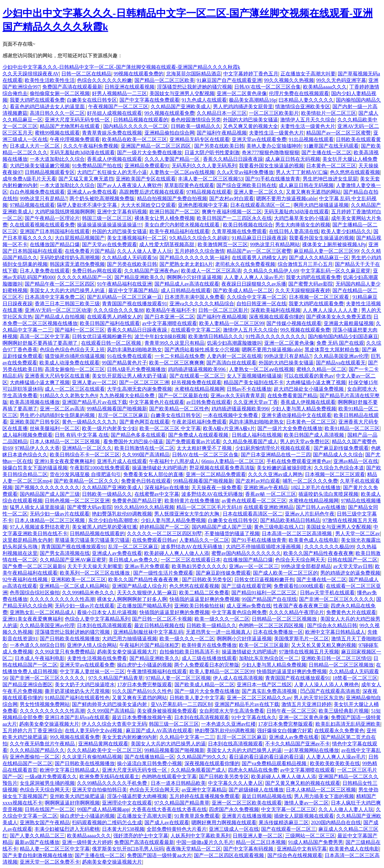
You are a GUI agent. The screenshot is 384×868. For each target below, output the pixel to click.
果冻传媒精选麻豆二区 (284, 822)
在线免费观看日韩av (154, 540)
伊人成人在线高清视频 (238, 678)
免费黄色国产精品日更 (137, 501)
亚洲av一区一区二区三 (254, 566)
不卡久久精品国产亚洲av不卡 (298, 744)
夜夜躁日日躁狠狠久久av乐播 (254, 284)
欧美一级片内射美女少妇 (109, 428)
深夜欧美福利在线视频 (275, 310)
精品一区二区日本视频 (261, 842)
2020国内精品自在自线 (336, 822)
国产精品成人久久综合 (338, 455)
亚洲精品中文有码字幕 (302, 849)
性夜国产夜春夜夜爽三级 (301, 606)
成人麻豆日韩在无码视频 (293, 159)
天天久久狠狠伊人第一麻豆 (147, 593)
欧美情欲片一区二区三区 (329, 113)
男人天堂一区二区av (358, 533)
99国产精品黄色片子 (124, 363)
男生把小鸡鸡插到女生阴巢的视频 (58, 415)
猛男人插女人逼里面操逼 (37, 507)
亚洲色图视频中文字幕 (203, 205)
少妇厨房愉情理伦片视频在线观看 (273, 448)
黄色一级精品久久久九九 (89, 422)
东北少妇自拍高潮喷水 (113, 520)
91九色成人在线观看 (204, 100)
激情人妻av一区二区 (306, 803)
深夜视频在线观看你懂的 (276, 317)
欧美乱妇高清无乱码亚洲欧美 (348, 724)
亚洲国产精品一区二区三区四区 (156, 146)
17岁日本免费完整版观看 (144, 685)
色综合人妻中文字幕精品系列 (97, 619)
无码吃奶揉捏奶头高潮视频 (70, 258)
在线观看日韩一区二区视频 (112, 343)
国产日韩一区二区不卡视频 (162, 619)
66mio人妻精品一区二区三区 (233, 461)
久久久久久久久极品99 (329, 547)
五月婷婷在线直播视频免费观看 (205, 796)
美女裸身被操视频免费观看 (167, 711)
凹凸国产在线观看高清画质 (330, 691)
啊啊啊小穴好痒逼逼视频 (194, 277)
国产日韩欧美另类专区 (207, 579)
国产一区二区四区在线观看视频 (230, 855)
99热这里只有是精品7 (43, 198)
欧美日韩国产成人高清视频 (315, 435)
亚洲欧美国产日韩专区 (35, 422)
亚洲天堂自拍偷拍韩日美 (99, 790)
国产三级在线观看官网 (246, 586)
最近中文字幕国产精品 (133, 290)
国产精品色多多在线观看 (138, 435)
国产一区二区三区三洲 (144, 382)
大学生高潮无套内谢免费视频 (139, 389)
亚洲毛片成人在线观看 (122, 461)
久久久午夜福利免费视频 (91, 146)
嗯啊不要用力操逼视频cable (286, 198)
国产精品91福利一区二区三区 (265, 593)
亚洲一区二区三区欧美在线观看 (247, 803)
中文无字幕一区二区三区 (289, 809)
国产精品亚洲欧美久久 (139, 277)
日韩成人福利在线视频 (257, 435)
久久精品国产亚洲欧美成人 (181, 107)
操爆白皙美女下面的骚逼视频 (35, 468)
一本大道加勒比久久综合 (57, 159)
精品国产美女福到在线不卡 (254, 382)
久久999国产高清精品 (146, 455)
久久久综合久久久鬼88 (119, 310)
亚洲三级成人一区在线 (234, 829)
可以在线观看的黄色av (309, 376)
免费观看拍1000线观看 (299, 586)
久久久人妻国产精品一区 (173, 159)
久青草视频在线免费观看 (239, 231)
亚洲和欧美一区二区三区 (78, 579)
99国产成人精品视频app (103, 809)
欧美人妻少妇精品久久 (346, 231)
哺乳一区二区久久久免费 (310, 481)
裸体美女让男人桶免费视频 (164, 218)
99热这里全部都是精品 (306, 566)
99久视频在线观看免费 (169, 113)
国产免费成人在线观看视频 (199, 435)
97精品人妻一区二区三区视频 (178, 678)
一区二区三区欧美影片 (274, 113)
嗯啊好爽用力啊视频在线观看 (224, 822)
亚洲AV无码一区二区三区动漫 (58, 310)
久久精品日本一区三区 (222, 113)
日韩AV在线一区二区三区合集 (268, 87)
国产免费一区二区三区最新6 (34, 566)
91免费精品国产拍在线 (97, 166)
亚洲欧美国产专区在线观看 (146, 179)
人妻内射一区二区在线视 (234, 356)
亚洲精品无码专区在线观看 (200, 139)
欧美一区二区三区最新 (264, 645)
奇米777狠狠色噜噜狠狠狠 (270, 152)
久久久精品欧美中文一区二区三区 (104, 750)
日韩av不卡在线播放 (249, 389)
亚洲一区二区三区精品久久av (259, 698)
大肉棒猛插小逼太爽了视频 (40, 382)
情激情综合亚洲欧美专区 (303, 107)
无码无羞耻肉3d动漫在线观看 (82, 152)
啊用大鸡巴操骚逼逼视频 (321, 205)
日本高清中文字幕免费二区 (55, 297)
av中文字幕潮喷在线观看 (169, 323)
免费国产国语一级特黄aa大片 (159, 855)
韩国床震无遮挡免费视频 (77, 264)
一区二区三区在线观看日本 (191, 560)
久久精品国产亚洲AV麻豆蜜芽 (73, 560)
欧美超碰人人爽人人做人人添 (177, 553)
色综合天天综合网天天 (300, 560)
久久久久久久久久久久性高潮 (62, 599)
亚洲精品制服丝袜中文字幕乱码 (148, 632)
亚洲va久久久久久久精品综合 (202, 304)
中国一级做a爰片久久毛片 (205, 842)
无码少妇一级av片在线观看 (60, 514)
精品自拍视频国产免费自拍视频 (172, 198)
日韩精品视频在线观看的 (141, 120)
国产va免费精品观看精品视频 (275, 763)
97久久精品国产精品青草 (116, 678)
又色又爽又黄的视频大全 (250, 126)
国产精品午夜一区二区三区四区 (60, 284)
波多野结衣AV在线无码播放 (212, 494)
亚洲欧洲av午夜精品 (266, 487)
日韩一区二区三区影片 (223, 310)
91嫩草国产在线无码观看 (331, 146)
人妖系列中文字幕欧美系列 (200, 836)
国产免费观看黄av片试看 (193, 442)
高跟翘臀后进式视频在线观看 (152, 192)
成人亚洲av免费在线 (249, 606)
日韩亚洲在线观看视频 (129, 87)
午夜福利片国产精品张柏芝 (149, 645)
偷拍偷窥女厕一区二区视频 (60, 93)
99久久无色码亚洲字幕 (341, 80)
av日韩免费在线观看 (209, 402)
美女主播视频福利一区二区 (137, 238)
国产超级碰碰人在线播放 (256, 790)
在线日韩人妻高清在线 (294, 231)
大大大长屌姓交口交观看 (148, 205)
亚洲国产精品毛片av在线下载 (94, 402)
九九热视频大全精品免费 (128, 396)
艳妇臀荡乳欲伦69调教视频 (122, 514)
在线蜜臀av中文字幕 (157, 494)
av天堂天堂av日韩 (353, 566)
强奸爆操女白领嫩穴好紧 (285, 731)
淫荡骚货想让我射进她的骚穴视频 (195, 87)
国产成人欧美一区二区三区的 (285, 573)
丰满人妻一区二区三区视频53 (210, 179)
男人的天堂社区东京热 (319, 698)
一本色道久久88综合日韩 (37, 645)
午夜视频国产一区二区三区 (118, 107)
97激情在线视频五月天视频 (309, 652)
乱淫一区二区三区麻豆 (123, 415)
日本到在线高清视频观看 (104, 625)
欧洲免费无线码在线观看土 (109, 777)
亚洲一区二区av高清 (62, 409)
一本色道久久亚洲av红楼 (228, 724)
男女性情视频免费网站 (45, 704)
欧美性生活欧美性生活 (50, 80)
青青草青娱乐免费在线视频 (112, 133)
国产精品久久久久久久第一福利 (195, 258)
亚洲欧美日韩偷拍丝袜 (199, 606)
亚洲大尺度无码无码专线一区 (78, 120)
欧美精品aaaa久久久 (325, 87)
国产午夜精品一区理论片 (52, 218)
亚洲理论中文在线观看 (127, 803)
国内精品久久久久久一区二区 (136, 126)
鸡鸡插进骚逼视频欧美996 (197, 369)
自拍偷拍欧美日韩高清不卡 (189, 652)
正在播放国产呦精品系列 (144, 606)
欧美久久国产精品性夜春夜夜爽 (318, 553)
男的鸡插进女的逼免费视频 (350, 573)
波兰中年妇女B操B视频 (160, 336)
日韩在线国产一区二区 (352, 560)
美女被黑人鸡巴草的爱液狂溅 (104, 527)
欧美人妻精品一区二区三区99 (232, 323)
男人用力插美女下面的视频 (324, 796)
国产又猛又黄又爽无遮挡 (86, 179)
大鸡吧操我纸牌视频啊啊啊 (65, 212)
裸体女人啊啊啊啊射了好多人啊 (132, 599)
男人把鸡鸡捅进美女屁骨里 (243, 107)
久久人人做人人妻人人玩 (144, 251)
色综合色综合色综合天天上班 (72, 350)
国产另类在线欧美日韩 (219, 146)
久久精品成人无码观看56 (129, 258)
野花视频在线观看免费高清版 (222, 468)
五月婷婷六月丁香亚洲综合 (33, 731)
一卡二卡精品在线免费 (179, 356)
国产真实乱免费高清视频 (270, 691)
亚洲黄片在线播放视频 (247, 816)
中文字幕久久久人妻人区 (235, 783)
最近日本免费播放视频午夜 (142, 717)
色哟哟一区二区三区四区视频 (272, 625)
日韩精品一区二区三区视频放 (285, 619)
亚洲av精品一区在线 (356, 461)
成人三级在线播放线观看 (209, 658)
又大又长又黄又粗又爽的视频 (324, 645)
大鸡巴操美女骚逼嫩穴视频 (40, 166)
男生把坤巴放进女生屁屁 (330, 179)
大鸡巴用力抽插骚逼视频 (129, 639)
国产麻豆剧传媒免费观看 (341, 448)
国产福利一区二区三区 (80, 330)
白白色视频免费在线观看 (37, 192)
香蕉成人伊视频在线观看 (114, 159)
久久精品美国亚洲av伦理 (341, 356)
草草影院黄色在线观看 (189, 185)
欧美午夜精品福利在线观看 (179, 231)
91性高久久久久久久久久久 (275, 336)
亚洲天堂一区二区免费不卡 (50, 862)
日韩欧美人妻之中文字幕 (197, 698)
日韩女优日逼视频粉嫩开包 (102, 336)
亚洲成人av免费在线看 (92, 192)
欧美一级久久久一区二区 (222, 619)
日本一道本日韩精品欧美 (178, 783)
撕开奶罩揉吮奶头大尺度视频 (77, 691)
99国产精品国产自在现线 (269, 599)
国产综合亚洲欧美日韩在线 (246, 185)
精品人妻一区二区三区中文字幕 (55, 849)
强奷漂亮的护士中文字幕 (141, 836)
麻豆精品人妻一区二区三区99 (326, 251)
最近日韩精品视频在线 (159, 625)
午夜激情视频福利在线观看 (157, 671)
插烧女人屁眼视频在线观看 (304, 816)
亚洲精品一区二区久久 (87, 448)
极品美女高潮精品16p (253, 100)
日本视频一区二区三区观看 (320, 297)
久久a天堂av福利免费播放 (245, 172)
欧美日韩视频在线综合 (248, 225)
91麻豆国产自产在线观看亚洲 (229, 80)
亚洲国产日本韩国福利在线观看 (55, 231)
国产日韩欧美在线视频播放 (70, 639)
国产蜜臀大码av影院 (311, 284)
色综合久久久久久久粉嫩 (104, 80)
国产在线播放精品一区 (149, 757)
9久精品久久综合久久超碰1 (200, 238)
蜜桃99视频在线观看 (57, 133)
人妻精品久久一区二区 (204, 540)
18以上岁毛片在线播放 (316, 487)
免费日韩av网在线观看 (97, 271)
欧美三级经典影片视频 (344, 711)
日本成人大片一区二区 (35, 146)
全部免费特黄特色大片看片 (177, 829)
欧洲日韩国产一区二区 (174, 212)
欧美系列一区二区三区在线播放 (95, 573)
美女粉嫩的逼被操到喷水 (284, 468)
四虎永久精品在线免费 (253, 770)
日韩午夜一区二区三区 (291, 711)
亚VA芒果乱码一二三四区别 (182, 704)
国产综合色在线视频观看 (295, 855)
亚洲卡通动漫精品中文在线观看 (296, 415)
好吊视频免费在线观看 (196, 382)
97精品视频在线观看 (209, 192)
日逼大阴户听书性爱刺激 (212, 152)
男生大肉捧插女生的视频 (303, 225)
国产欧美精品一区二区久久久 (86, 481)
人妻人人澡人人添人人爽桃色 (326, 685)
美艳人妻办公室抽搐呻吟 (274, 146)
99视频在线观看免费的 (139, 74)
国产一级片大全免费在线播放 (149, 152)
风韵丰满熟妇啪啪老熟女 (134, 350)
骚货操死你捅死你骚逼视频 (75, 356)
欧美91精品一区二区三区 (352, 428)
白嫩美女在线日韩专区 (92, 100)
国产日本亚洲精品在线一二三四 (276, 455)
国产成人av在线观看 (167, 822)
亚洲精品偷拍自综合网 (169, 133)
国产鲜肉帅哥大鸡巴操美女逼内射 (110, 704)
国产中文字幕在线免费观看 (149, 100)
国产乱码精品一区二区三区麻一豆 (124, 297)
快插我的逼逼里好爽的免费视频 (205, 599)
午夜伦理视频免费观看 (75, 139)
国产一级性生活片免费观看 (163, 573)
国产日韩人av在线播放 (321, 507)
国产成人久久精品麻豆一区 (319, 258)
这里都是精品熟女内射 (28, 540)
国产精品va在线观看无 (341, 363)
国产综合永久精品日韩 (332, 625)
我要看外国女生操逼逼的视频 (271, 166)
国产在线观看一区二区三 (197, 376)
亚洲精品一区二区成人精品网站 (74, 586)
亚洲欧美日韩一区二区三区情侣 (336, 658)
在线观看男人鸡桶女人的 (259, 258)
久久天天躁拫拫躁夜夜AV (31, 74)
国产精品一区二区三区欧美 (164, 80)
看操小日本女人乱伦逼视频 (107, 612)
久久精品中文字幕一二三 (187, 737)
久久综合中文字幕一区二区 (257, 297)
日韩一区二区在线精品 (86, 74)
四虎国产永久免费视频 (234, 809)
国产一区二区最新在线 (183, 396)
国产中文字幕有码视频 (249, 849)
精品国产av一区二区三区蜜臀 (339, 133)
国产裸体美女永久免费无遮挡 (339, 317)
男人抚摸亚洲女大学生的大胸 (187, 514)
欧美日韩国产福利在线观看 (110, 323)
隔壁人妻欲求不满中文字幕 (88, 205)
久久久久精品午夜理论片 (296, 612)
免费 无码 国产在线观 (340, 343)
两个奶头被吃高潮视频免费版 (102, 198)
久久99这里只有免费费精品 (65, 652)
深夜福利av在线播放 (167, 487)
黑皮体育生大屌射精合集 (332, 350)
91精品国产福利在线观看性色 (77, 698)
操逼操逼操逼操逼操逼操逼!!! (109, 225)
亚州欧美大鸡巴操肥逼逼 (77, 796)
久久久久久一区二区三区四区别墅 (164, 533)
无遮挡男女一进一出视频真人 (218, 632)
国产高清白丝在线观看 (231, 363)
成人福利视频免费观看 (28, 435)
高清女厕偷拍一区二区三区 (75, 369)
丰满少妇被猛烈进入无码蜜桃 (67, 829)
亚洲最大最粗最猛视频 (349, 323)
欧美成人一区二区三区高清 (211, 271)
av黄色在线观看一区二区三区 (254, 501)
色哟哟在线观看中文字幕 (169, 777)
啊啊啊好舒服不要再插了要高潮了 (41, 343)
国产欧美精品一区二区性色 (179, 409)
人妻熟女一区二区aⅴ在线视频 (182, 172)
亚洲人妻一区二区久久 (259, 192)
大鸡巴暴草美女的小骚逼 (301, 218)
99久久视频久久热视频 (289, 80)
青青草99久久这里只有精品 (174, 343)
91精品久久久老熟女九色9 (68, 396)
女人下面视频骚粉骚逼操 (254, 376)
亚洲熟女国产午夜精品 (45, 822)
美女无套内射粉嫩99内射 (129, 737)
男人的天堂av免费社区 (305, 442)
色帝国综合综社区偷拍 (35, 593)
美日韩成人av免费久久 (133, 560)
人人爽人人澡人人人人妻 (331, 310)
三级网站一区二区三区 (310, 836)
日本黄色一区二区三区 (331, 166)
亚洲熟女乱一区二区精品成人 (42, 612)
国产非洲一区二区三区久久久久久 (336, 599)
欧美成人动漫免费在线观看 (69, 363)
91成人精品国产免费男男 (316, 842)
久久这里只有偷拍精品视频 (92, 757)
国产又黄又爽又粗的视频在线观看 (303, 783)
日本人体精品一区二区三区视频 (65, 442)
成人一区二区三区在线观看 (75, 389)
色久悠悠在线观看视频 (355, 172)
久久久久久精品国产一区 (84, 277)
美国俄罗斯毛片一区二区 (301, 639)
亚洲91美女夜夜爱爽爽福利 (64, 461)
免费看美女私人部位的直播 (153, 474)
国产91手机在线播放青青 (273, 179)
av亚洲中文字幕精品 (204, 790)
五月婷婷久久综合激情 (200, 251)
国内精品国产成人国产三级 (50, 494)
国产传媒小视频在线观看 (294, 323)
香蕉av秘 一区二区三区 (271, 494)
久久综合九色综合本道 (339, 468)
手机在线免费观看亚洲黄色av (299, 461)
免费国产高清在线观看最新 (72, 87)
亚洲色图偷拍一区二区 (35, 757)
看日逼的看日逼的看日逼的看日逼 (266, 757)
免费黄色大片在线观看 (351, 612)
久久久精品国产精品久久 (37, 750)
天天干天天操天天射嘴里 (95, 566)
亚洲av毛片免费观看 (147, 566)
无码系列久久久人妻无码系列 (204, 166)
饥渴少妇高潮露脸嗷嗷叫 (235, 343)
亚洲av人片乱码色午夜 (310, 514)
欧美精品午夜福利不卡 (171, 310)
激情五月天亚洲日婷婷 (306, 704)
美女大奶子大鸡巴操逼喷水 (85, 685)
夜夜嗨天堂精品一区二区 (194, 849)
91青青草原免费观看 (197, 816)
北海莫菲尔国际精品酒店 (194, 74)
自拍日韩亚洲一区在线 (261, 304)
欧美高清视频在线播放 (35, 402)
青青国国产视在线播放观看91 (134, 304)
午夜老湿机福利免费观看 (199, 422)
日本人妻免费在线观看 (45, 271)
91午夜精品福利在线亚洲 (124, 284)
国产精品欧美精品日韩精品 (290, 520)
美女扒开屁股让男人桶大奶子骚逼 (129, 376)
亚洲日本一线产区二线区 (264, 685)
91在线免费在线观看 (129, 356)
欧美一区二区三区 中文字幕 (170, 428)
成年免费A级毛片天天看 (29, 179)
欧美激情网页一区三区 (223, 244)
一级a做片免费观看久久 (51, 777)
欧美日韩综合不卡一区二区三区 (85, 455)
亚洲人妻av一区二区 (94, 382)
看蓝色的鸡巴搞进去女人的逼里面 (48, 107)
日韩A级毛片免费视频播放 (136, 369)
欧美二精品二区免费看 (204, 593)
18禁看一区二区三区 (355, 678)
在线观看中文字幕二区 (196, 330)
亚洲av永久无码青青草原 (238, 396)
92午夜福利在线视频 (26, 579)
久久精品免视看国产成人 (250, 442)
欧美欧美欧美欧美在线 (335, 763)
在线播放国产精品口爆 (55, 244)
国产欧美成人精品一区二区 (243, 290)
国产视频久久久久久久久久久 (47, 487)
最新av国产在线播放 (37, 842)
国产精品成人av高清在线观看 (187, 284)
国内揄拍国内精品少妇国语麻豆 (343, 336)
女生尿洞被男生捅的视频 (47, 783)
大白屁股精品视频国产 (80, 238)
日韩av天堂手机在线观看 (327, 593)
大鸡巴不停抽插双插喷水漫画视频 (264, 547)
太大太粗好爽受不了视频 (205, 448)
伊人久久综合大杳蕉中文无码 (114, 724)
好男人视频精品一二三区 (119, 93)
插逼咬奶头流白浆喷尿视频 (328, 494)
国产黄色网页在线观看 (144, 422)
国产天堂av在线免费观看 (109, 244)
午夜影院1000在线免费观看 (100, 468)
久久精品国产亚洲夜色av (152, 271)
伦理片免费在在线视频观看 (299, 93)
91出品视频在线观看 (311, 139)
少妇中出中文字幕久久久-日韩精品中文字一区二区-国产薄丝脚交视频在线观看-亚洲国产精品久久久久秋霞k (121, 67)
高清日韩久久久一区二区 (57, 113)
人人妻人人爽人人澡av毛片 (254, 277)
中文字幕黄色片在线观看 (157, 402)
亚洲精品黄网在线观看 (103, 744)
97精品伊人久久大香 (37, 448)
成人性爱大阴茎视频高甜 (167, 244)
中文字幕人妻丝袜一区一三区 (92, 671)
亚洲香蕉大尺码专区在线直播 (57, 376)
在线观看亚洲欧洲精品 (269, 507)
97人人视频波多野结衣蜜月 (40, 527)
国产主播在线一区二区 (326, 152)
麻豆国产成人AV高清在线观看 (159, 731)
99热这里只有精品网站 (275, 244)
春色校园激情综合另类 (196, 120)
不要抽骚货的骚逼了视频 (232, 533)
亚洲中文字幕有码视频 (122, 212)
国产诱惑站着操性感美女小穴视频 (202, 350)
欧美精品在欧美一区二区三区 (134, 139)
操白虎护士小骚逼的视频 (144, 665)
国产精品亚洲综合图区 (28, 685)
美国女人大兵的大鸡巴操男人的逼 (68, 290)
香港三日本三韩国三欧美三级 (67, 304)
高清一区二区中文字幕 (45, 336)
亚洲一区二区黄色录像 (242, 93)
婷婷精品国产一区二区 (164, 527)
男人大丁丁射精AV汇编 (302, 172)
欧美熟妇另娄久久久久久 (199, 566)
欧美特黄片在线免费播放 (192, 501)
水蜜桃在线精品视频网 (200, 389)
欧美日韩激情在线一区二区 (144, 448)
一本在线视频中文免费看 (231, 415)
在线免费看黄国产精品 (292, 396)
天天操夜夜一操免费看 (216, 487)
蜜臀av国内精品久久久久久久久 (246, 553)
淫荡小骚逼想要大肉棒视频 (137, 796)
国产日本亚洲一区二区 (169, 317)
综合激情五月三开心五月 (305, 264)
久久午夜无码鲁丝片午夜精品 (43, 744)
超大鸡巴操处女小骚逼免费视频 (309, 389)
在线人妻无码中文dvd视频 (94, 731)
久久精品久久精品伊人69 (271, 271)
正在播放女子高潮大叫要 (308, 74)
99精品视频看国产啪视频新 (117, 409)
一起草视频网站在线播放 (311, 750)
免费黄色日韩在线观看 (146, 481)
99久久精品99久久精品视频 (144, 507)
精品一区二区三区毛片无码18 (209, 507)
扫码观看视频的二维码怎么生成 (107, 822)
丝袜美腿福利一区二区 (55, 428)
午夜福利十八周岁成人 (174, 461)
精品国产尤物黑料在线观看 (70, 126)
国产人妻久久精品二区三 (37, 836)
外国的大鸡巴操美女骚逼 (250, 120)
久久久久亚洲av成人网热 (275, 474)
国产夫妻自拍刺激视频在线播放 (38, 855)
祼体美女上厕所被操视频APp (334, 244)
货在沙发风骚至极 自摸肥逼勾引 (85, 474)
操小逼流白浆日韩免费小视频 (149, 763)
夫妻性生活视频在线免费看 (97, 658)
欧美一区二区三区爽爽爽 (177, 363)
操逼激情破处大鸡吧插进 (159, 468)
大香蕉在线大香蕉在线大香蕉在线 (169, 809)
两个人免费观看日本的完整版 (207, 665)
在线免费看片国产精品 (90, 251)
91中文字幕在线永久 (254, 717)
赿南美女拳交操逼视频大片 (127, 652)
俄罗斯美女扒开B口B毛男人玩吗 (128, 849)
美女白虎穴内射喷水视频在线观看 (183, 225)
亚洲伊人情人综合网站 (92, 645)
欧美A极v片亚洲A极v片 (229, 428)
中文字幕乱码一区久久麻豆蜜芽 (336, 271)
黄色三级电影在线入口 (279, 527)
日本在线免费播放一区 (278, 632)
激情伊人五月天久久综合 (308, 120)
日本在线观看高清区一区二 (261, 205)
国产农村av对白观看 (232, 198)
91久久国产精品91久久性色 (142, 691)
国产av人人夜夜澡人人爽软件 (129, 185)
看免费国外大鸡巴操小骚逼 (133, 442)
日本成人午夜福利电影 (40, 658)
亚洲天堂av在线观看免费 (259, 139)
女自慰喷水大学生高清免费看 (232, 711)
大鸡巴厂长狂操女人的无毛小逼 (112, 172)
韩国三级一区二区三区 (107, 218)
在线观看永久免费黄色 (339, 731)
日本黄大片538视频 (123, 829)
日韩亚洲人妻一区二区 (258, 836)
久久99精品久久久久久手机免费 (113, 783)
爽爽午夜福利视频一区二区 (232, 212)
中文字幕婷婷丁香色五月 (251, 74)
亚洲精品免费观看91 (147, 166)
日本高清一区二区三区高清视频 (297, 533)
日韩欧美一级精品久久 (196, 126)
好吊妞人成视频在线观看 (114, 113)
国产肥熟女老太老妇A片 (186, 264)
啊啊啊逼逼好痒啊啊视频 (72, 803)
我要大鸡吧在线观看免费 (37, 100)
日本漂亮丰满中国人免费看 (195, 297)
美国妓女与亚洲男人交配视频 (182, 93)
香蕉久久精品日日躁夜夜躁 (233, 159)
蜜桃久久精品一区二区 (321, 369)
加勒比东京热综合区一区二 (269, 658)
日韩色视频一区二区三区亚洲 (77, 501)
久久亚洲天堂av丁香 (256, 402)
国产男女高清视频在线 (65, 553)
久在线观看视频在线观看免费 (42, 225)
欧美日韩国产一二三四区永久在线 (234, 218)
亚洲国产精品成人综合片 (139, 586)
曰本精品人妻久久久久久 (306, 100)
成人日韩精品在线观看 (186, 290)
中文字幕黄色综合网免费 (239, 612)
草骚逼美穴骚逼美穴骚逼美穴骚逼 (92, 540)
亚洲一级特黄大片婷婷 (87, 842)
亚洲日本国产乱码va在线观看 (77, 717)
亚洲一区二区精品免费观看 (216, 474)
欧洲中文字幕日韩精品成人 (335, 632)
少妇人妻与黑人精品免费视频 (304, 409)
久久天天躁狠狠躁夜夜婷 (303, 290)
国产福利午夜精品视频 (222, 133)
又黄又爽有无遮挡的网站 (313, 192)
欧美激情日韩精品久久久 (216, 336)
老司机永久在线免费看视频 (245, 264)
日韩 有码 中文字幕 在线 (82, 435)
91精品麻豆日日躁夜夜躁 (259, 238)
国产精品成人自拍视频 (60, 317)
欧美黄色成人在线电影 (314, 540)
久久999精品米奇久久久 (88, 593)
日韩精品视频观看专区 (50, 172)
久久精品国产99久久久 (202, 757)
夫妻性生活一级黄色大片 (308, 126)
